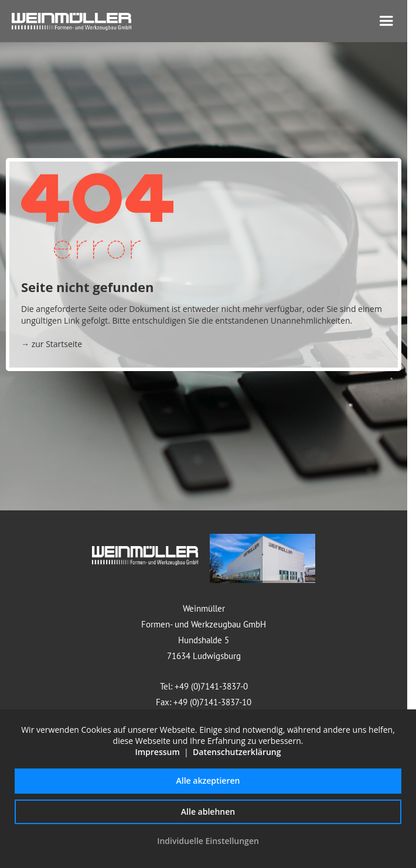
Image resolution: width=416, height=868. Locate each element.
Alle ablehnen (208, 812)
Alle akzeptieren (208, 780)
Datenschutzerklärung (237, 752)
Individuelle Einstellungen (208, 841)
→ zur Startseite (52, 344)
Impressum (157, 752)
